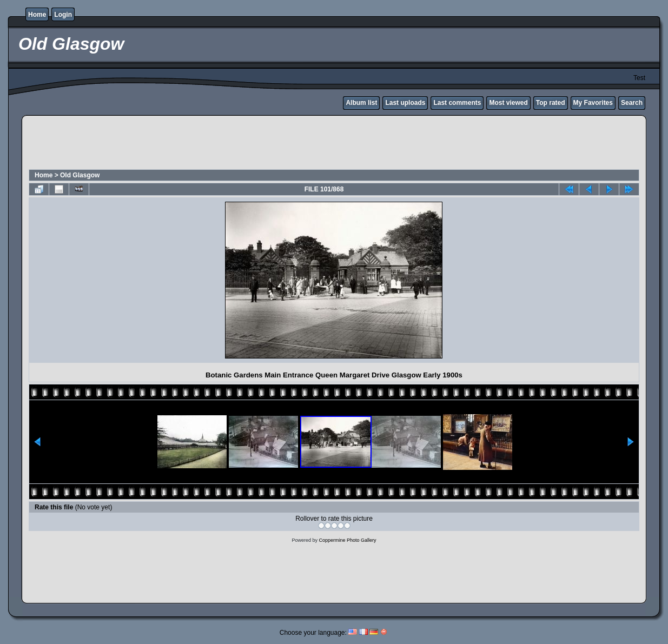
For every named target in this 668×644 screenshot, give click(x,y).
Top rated (551, 103)
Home (37, 15)
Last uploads (405, 103)
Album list (361, 103)
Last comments (457, 103)
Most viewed (508, 103)
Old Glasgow (80, 175)
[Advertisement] (334, 144)
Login (63, 15)
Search (632, 103)
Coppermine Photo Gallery (347, 540)
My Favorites (593, 103)
